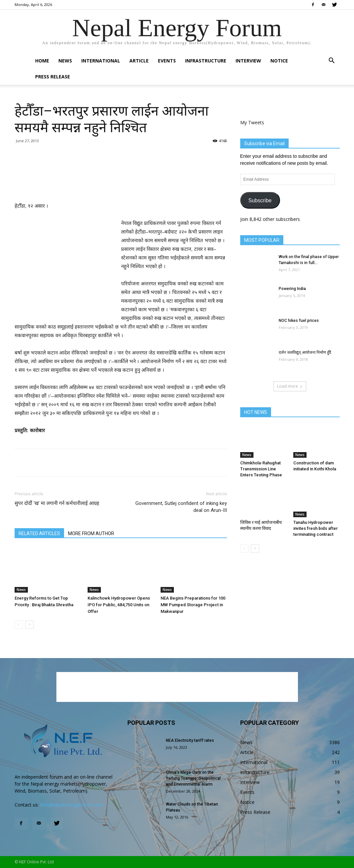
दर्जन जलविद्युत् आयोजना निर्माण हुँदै (305, 352)
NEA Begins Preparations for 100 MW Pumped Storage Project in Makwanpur (193, 605)
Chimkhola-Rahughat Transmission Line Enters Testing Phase (261, 469)
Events (167, 61)
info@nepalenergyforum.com (71, 805)
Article (139, 61)
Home (42, 61)
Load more (290, 386)
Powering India (292, 289)
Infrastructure (206, 61)
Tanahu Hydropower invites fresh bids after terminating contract (316, 528)
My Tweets (252, 122)
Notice (279, 61)
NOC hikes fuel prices (299, 321)
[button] (332, 61)
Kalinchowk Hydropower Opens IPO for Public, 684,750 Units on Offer (119, 605)
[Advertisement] (121, 185)
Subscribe (260, 200)
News (65, 61)
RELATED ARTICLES (39, 533)
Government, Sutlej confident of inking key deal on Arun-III (181, 507)
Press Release (53, 77)
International (101, 61)
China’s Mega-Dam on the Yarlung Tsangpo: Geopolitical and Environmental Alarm (193, 778)
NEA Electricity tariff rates (190, 740)
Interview (248, 61)
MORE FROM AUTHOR (91, 533)
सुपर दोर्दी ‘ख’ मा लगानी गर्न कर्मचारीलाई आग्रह (57, 503)
